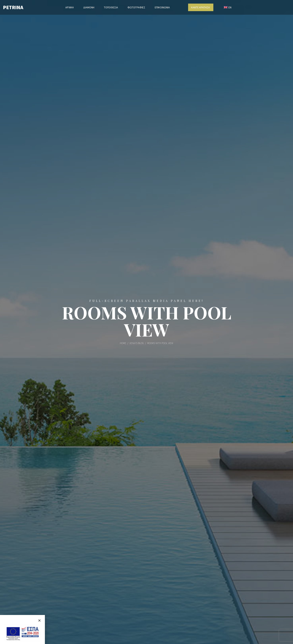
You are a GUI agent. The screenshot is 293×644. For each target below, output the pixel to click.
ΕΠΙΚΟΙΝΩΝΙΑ (162, 7)
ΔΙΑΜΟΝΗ (89, 7)
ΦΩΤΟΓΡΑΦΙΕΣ (136, 7)
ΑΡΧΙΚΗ (70, 7)
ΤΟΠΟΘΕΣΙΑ (111, 7)
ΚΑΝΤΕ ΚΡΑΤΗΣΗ (201, 7)
